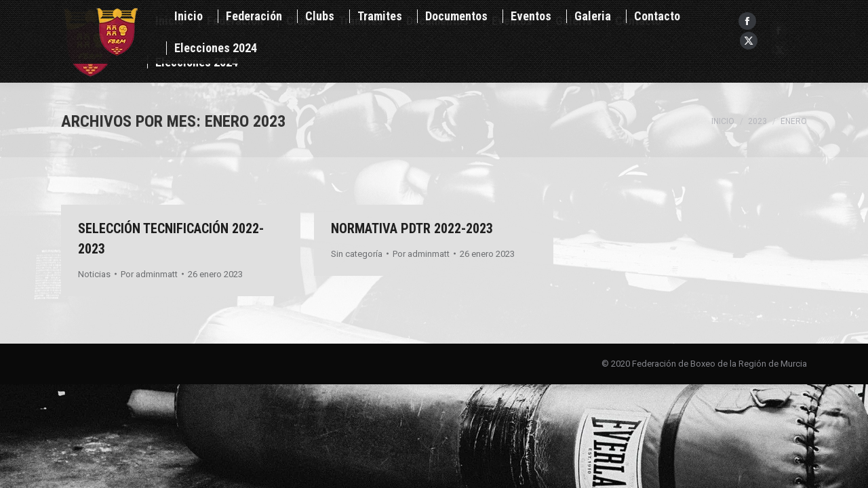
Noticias (94, 274)
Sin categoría (357, 254)
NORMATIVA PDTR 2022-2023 (412, 228)
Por (149, 274)
